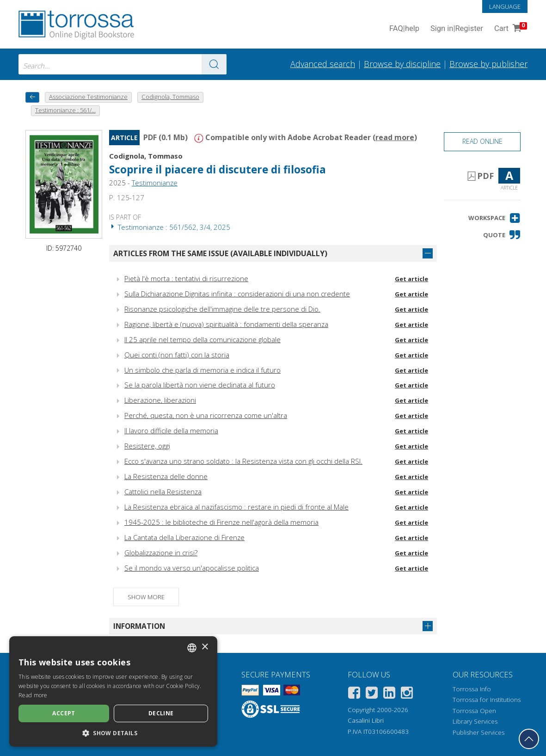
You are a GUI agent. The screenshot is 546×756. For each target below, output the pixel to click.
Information (139, 626)
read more (395, 137)
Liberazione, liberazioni (160, 400)
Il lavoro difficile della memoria (171, 430)
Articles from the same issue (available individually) (220, 253)
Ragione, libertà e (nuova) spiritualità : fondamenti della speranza (226, 324)
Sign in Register (457, 29)
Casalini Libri (366, 720)
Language (505, 6)
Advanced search (323, 64)
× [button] (205, 647)
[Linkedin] (389, 694)
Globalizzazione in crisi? (161, 553)
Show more (146, 597)
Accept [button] (64, 713)
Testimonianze (155, 183)
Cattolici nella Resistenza (163, 492)
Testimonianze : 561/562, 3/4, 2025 (170, 227)
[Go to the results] (214, 64)
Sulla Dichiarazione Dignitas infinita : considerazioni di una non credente (237, 294)
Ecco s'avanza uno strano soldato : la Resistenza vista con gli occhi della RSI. (243, 461)
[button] (494, 218)
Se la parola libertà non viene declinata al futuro (200, 385)
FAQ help (404, 29)
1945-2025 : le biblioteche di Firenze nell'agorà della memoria (221, 522)
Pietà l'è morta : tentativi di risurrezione (186, 278)
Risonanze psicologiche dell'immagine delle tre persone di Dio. (222, 309)
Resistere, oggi (147, 446)
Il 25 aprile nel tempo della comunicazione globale (202, 339)
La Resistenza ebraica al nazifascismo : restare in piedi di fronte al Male (236, 507)
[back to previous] (32, 97)
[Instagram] (407, 694)
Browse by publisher (488, 64)
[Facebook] (354, 694)
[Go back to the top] (529, 739)
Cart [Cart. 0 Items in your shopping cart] (510, 29)
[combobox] (123, 64)
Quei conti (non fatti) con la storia (177, 355)
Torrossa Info (472, 689)
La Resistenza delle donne (166, 476)
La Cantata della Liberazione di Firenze (184, 537)
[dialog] (113, 691)
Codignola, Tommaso (146, 156)
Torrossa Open (474, 711)
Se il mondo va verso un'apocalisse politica (192, 568)
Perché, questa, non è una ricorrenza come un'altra (206, 415)
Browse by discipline (402, 64)
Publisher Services (479, 732)
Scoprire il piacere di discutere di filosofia (218, 169)
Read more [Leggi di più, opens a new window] (33, 695)
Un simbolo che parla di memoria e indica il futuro (202, 370)
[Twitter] (372, 694)
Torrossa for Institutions (487, 700)
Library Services (475, 721)
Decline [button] (161, 713)
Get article (411, 279)
